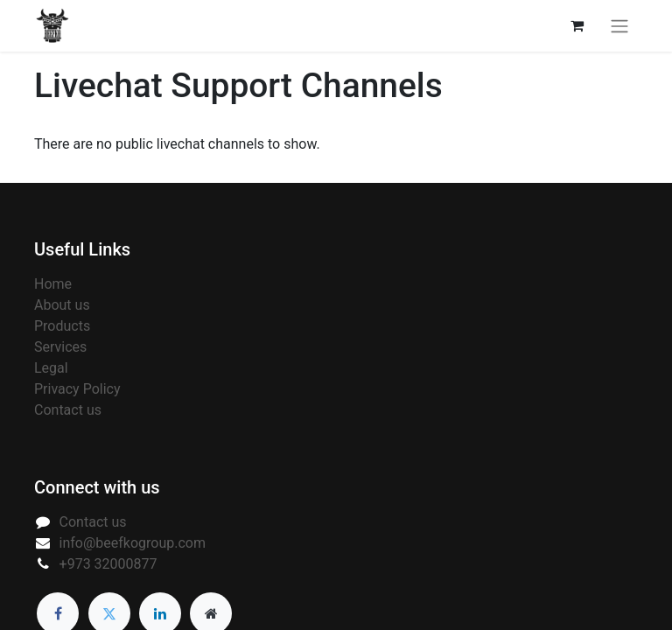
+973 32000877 (108, 564)
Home (53, 284)
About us (62, 305)
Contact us (68, 410)
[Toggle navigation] (619, 26)
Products (62, 326)
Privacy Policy (77, 389)
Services (60, 347)
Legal (51, 368)
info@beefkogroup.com (133, 543)
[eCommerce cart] (577, 25)
